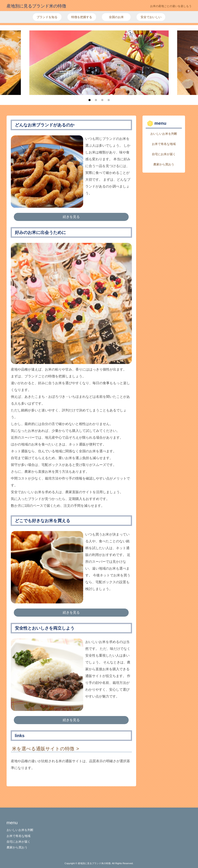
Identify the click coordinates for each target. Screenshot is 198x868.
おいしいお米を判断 (164, 134)
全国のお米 (116, 17)
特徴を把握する (82, 17)
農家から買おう (164, 164)
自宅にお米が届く (164, 154)
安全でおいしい (151, 17)
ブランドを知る (47, 17)
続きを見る (71, 217)
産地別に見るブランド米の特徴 (36, 6)
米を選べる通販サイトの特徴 (43, 749)
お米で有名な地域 (164, 144)
